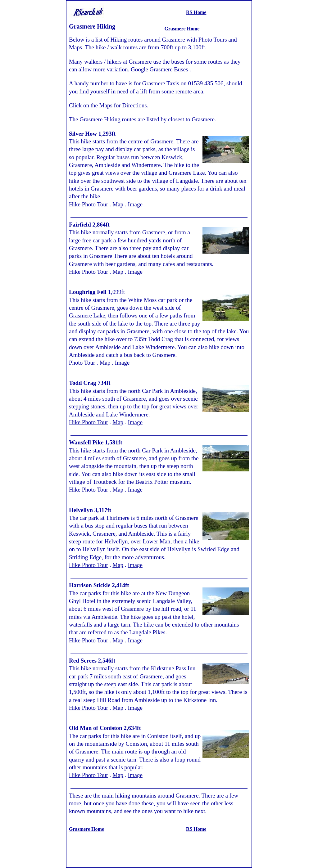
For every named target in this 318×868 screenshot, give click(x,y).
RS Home (196, 12)
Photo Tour (82, 363)
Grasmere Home (182, 29)
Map (118, 204)
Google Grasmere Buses (159, 69)
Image (135, 204)
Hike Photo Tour (89, 204)
